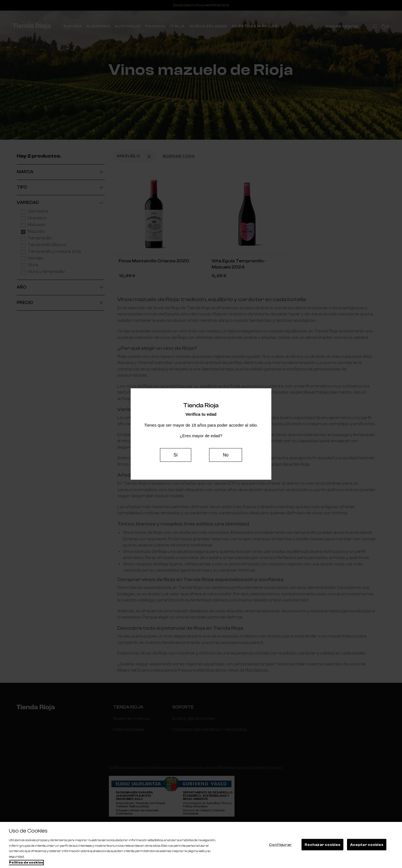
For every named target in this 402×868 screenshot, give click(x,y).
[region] (201, 845)
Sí (176, 455)
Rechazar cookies (322, 844)
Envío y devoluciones (192, 718)
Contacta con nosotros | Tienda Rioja (208, 729)
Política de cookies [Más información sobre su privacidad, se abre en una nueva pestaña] (26, 863)
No (225, 455)
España (121, 739)
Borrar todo (179, 156)
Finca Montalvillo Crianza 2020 (154, 261)
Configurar (280, 844)
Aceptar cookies (367, 844)
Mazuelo (135, 156)
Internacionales (128, 729)
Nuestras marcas (131, 718)
